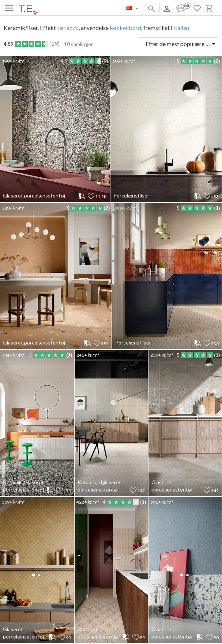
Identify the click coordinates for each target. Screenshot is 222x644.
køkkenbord (125, 28)
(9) (105, 61)
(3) (217, 208)
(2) (217, 61)
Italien (181, 28)
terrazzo (68, 28)
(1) (69, 355)
